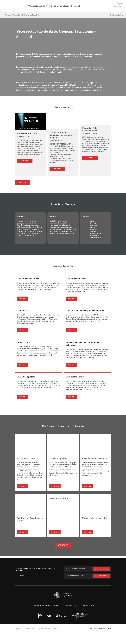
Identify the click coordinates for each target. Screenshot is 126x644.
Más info (22, 304)
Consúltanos (101, 585)
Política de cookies (13, 618)
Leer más (27, 168)
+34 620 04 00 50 (89, 615)
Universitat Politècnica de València (102, 638)
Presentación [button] (10, 15)
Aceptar (10, 637)
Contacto (20, 585)
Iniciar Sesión (118, 6)
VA (118, 4)
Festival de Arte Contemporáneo (90, 134)
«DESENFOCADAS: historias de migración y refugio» (63, 139)
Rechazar (20, 637)
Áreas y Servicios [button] (24, 15)
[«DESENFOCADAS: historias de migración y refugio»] (63, 126)
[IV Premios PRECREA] (30, 127)
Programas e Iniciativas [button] (43, 15)
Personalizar (33, 637)
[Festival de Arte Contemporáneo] (96, 124)
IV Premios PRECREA (27, 139)
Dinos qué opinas (101, 579)
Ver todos (63, 555)
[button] (119, 15)
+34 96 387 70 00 (70, 615)
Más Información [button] (107, 15)
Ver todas (22, 185)
